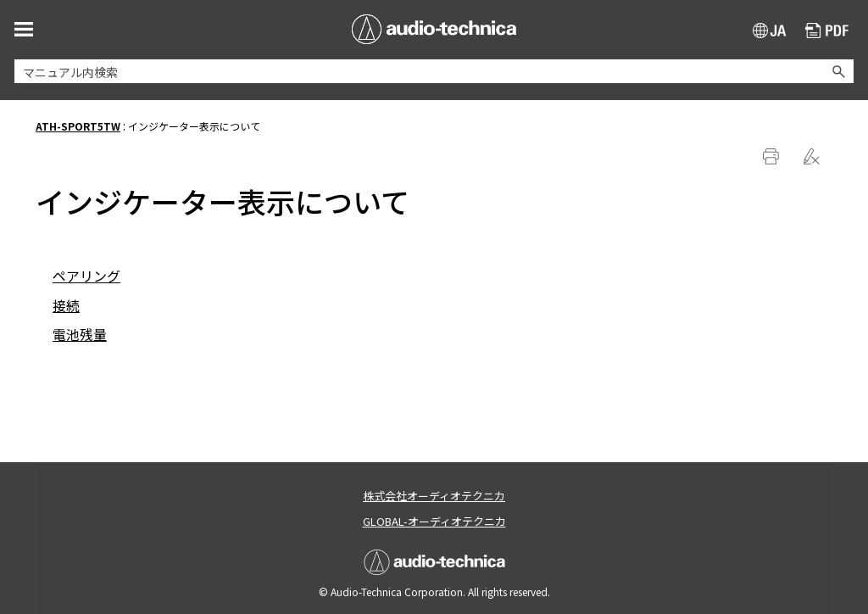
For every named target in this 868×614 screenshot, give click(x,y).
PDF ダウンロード (827, 32)
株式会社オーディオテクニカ (434, 496)
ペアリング (86, 276)
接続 (66, 305)
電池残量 (80, 334)
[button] (838, 71)
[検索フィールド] (434, 71)
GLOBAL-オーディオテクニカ (434, 521)
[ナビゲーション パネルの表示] (24, 29)
